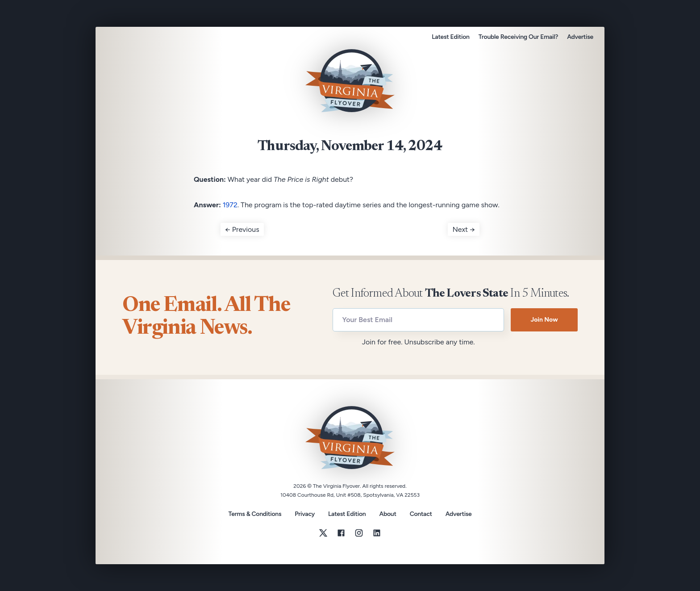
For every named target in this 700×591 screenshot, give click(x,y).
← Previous (242, 229)
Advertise (580, 37)
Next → (464, 229)
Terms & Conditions (255, 514)
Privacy (305, 514)
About (387, 514)
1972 (230, 205)
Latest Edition (450, 37)
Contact (421, 514)
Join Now (544, 320)
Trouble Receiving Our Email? (518, 37)
